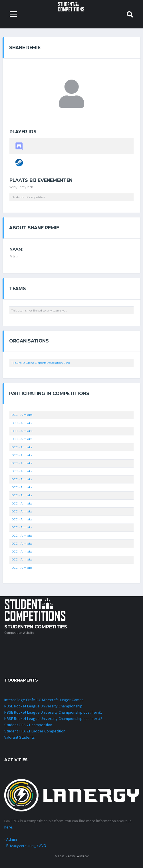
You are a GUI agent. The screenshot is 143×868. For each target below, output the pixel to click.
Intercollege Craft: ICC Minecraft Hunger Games (44, 700)
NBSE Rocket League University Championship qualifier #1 (53, 712)
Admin (12, 839)
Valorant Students (20, 737)
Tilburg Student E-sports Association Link (41, 363)
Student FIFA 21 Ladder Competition (35, 731)
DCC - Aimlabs (22, 415)
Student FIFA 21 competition (28, 725)
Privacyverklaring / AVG (26, 846)
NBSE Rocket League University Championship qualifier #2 (53, 719)
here (8, 827)
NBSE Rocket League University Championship (43, 706)
